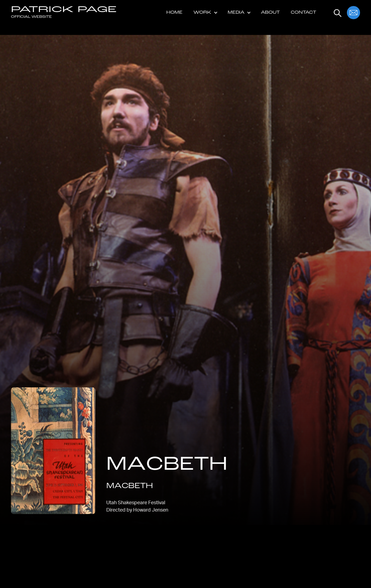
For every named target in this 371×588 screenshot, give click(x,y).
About (270, 13)
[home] (64, 13)
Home (174, 13)
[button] (205, 13)
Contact (303, 13)
